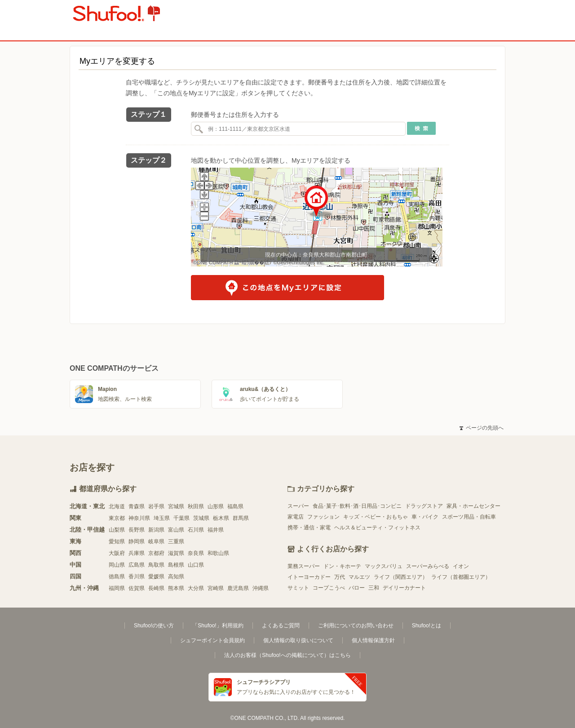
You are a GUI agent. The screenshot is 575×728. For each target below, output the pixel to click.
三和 (374, 588)
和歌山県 (218, 553)
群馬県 (241, 518)
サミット (298, 588)
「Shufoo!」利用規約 (218, 626)
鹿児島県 (238, 588)
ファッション (323, 517)
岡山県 (117, 565)
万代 (340, 577)
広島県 (137, 565)
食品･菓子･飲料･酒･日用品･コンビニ (357, 506)
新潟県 (156, 530)
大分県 (196, 588)
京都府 (156, 553)
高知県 (176, 577)
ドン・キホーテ (342, 566)
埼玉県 (162, 518)
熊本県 (176, 588)
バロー (357, 588)
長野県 (137, 530)
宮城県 (176, 506)
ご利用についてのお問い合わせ (356, 626)
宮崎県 (216, 588)
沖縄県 (261, 588)
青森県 (137, 506)
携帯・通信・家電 (309, 528)
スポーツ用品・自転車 (469, 517)
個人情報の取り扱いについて (298, 640)
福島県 (235, 506)
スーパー (298, 506)
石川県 (196, 530)
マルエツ (359, 577)
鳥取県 (156, 565)
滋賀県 (176, 553)
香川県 (137, 577)
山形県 (216, 506)
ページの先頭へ (482, 428)
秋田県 (196, 506)
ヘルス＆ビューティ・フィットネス (377, 528)
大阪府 (117, 553)
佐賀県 (137, 588)
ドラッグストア (424, 506)
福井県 (216, 530)
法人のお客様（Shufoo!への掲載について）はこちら (287, 655)
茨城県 (201, 518)
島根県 (176, 565)
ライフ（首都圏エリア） (461, 577)
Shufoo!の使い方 (154, 626)
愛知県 (117, 542)
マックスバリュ (384, 566)
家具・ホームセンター (473, 506)
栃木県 (221, 518)
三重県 (176, 542)
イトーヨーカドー (309, 577)
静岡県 (137, 542)
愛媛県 (156, 577)
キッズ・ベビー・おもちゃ (376, 517)
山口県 (196, 565)
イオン (461, 566)
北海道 (117, 506)
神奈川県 (139, 518)
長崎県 (156, 588)
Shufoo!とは (427, 626)
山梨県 (117, 530)
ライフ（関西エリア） (401, 577)
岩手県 (156, 506)
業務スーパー (304, 566)
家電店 (296, 517)
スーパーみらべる (428, 566)
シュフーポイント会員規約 (212, 640)
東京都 (117, 518)
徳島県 (117, 577)
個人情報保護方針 (373, 640)
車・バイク (425, 517)
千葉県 (181, 518)
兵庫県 (137, 553)
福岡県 (117, 588)
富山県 (176, 530)
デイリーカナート (404, 588)
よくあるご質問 (281, 626)
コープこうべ (329, 588)
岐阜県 (156, 542)
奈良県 (196, 553)
